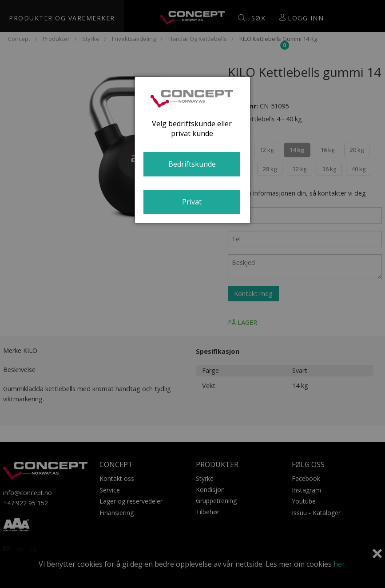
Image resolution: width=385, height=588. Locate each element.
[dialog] (192, 150)
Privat (192, 202)
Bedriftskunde (192, 164)
